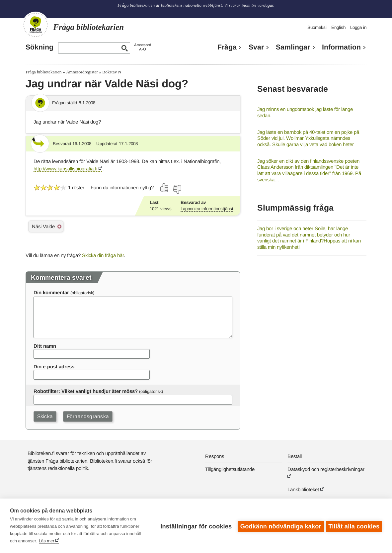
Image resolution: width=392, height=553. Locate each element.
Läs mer (47, 541)
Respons (215, 456)
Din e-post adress (54, 367)
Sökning (39, 47)
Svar (256, 47)
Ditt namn (45, 346)
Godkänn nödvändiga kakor (279, 526)
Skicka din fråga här (103, 255)
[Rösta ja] (165, 188)
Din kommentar (51, 292)
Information (341, 47)
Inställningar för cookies (195, 526)
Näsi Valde (43, 226)
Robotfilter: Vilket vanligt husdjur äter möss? (86, 391)
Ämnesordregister (82, 72)
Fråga (227, 47)
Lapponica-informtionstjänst (207, 209)
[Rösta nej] (177, 189)
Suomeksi (317, 27)
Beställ (295, 456)
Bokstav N (112, 72)
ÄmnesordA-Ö (143, 47)
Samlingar (293, 47)
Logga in (358, 27)
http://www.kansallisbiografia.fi (65, 169)
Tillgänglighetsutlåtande (230, 469)
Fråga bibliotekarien (43, 72)
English (338, 27)
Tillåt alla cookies (354, 526)
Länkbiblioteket (303, 489)
